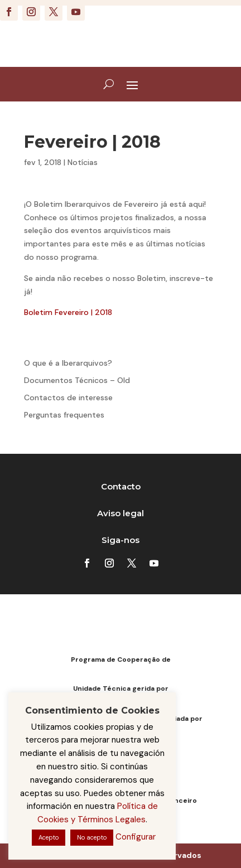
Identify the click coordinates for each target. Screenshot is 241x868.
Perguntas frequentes (64, 415)
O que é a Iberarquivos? (68, 363)
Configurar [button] (136, 837)
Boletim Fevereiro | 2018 (68, 312)
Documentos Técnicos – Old (77, 380)
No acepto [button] (92, 837)
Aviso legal (120, 513)
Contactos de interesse (68, 397)
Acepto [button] (49, 837)
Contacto (121, 486)
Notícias (83, 162)
